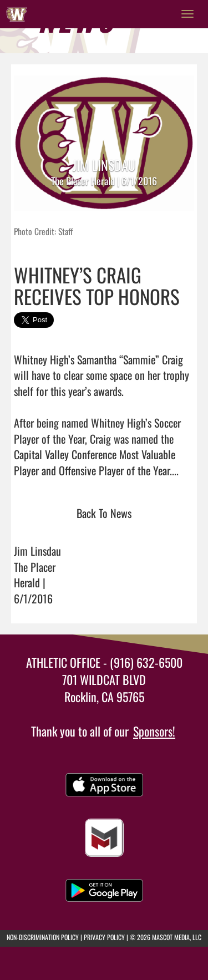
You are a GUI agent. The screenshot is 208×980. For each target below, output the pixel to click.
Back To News (104, 513)
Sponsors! (154, 731)
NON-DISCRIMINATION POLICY (43, 937)
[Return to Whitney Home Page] (17, 14)
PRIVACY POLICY (104, 937)
